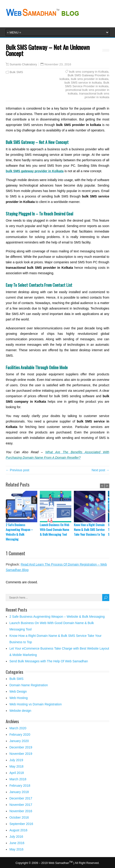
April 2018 (17, 773)
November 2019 (21, 754)
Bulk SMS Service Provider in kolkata (87, 84)
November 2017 (21, 805)
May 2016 (16, 849)
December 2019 (21, 747)
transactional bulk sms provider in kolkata (94, 95)
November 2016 (21, 811)
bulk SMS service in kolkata (83, 83)
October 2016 (19, 817)
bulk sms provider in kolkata (90, 79)
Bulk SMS (16, 72)
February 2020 (20, 735)
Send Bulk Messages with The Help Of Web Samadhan (49, 661)
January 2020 (19, 741)
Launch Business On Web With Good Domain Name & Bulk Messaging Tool (55, 529)
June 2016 (17, 843)
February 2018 (20, 786)
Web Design (18, 691)
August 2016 (18, 830)
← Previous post (17, 470)
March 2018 (18, 779)
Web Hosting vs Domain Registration (36, 704)
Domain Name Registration (29, 685)
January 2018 (19, 792)
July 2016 (16, 837)
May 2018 (16, 766)
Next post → (100, 470)
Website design (20, 711)
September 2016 (21, 824)
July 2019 (16, 760)
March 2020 (18, 728)
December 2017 (21, 798)
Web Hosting (19, 698)
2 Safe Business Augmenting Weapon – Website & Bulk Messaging (19, 532)
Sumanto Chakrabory (23, 64)
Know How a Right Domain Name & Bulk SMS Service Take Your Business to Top (89, 529)
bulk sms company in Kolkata (89, 72)
